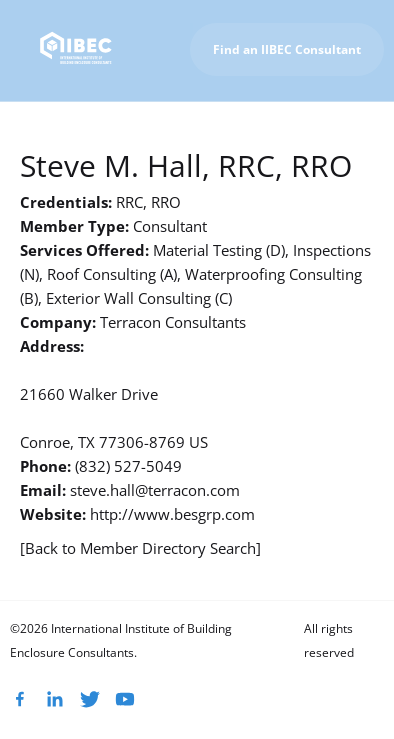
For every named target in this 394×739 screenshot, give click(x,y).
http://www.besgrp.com (172, 514)
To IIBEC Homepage (317, 124)
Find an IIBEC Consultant (287, 49)
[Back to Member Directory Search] (140, 548)
